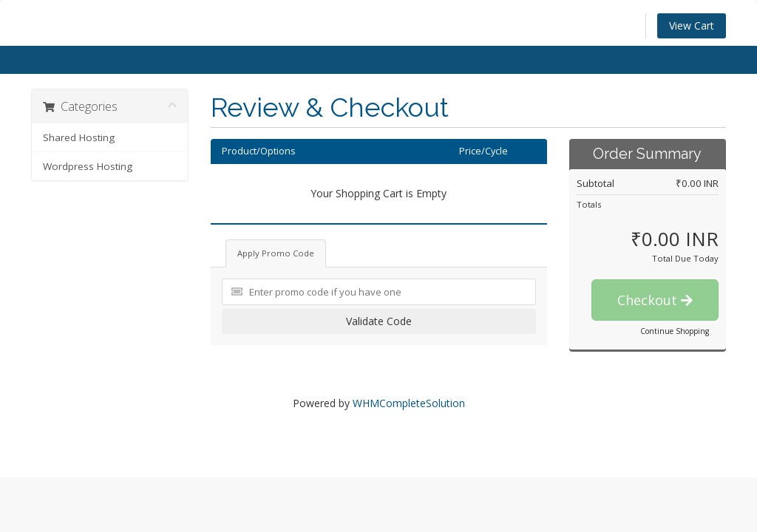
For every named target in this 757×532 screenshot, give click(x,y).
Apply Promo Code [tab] (276, 253)
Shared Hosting (79, 137)
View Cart (692, 25)
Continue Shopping (675, 331)
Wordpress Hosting (88, 166)
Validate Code (379, 321)
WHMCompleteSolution (409, 403)
